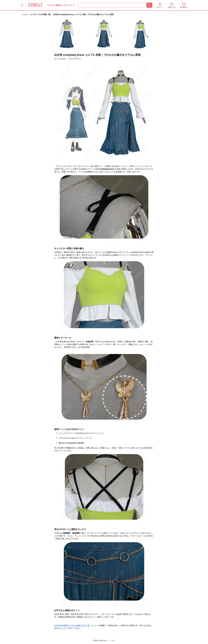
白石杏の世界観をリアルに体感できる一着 (72, 625)
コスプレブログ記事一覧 (40, 14)
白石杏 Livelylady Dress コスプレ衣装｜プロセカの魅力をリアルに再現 (83, 14)
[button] (160, 5)
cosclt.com (103, 640)
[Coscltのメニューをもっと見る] (22, 5)
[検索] (149, 5)
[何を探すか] (112, 5)
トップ (25, 14)
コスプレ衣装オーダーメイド (61, 5)
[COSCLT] (36, 5)
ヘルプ (113, 640)
